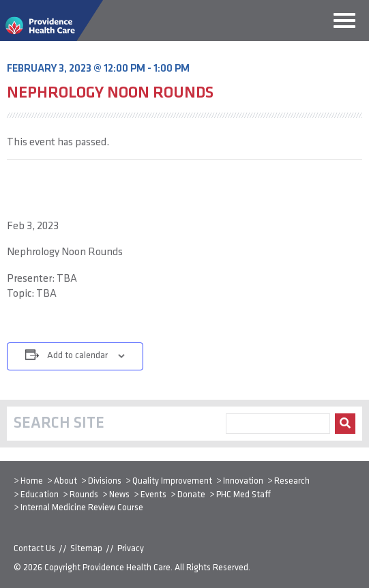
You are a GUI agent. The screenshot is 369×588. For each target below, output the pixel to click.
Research (292, 481)
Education (40, 495)
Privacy (131, 549)
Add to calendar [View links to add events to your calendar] (77, 356)
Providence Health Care (127, 568)
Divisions (105, 481)
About (65, 481)
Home (32, 481)
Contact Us (34, 549)
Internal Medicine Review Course (82, 508)
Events (153, 495)
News (119, 495)
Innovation (243, 481)
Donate (191, 495)
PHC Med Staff (243, 495)
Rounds (84, 495)
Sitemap (86, 549)
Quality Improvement (172, 481)
